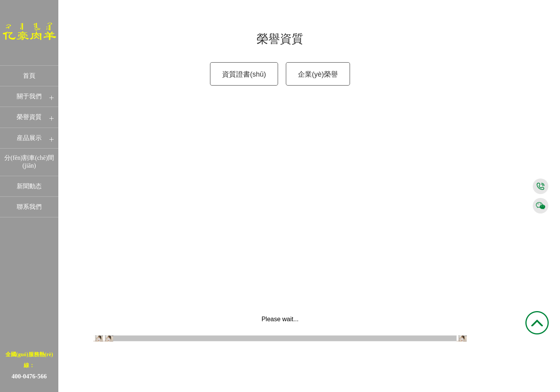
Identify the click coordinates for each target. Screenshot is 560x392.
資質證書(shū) (244, 74)
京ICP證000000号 (530, 388)
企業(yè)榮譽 (318, 74)
